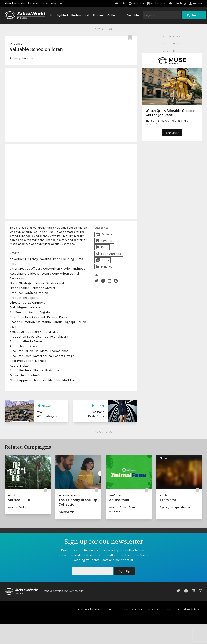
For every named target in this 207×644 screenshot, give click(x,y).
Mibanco (16, 44)
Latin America (109, 254)
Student (98, 15)
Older (98, 406)
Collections (116, 15)
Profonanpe (117, 495)
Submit (196, 4)
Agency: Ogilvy (17, 507)
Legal (169, 610)
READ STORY (172, 133)
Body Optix (96, 416)
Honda (12, 495)
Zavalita (27, 58)
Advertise (154, 610)
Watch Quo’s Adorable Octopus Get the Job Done (171, 113)
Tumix (163, 495)
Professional (80, 15)
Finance (104, 267)
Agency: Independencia (175, 507)
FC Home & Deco (70, 495)
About (139, 610)
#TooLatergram (49, 416)
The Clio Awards (31, 4)
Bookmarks (157, 4)
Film (102, 260)
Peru (102, 247)
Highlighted (59, 15)
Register (136, 4)
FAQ (111, 610)
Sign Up (124, 571)
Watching (177, 4)
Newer (44, 406)
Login (120, 4)
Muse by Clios (54, 4)
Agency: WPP (67, 512)
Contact (124, 610)
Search (194, 15)
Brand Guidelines (189, 610)
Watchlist (134, 15)
